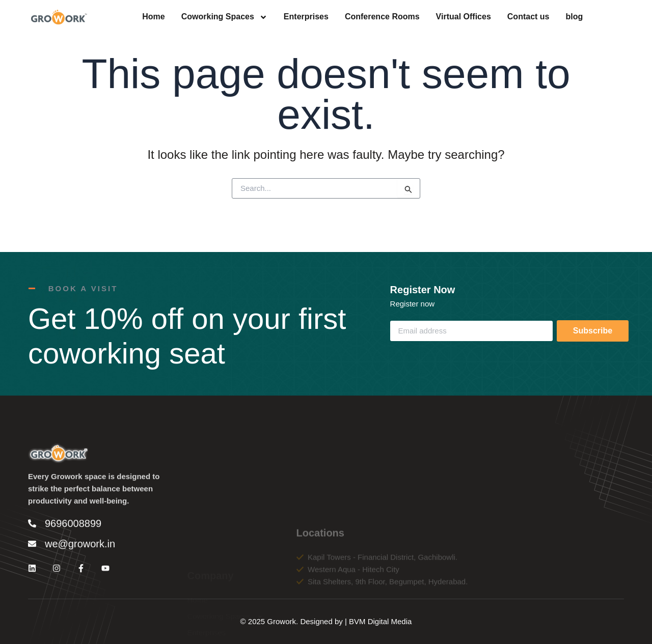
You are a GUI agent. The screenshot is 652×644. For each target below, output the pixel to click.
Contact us (528, 17)
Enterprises (306, 17)
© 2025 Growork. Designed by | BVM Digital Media (326, 621)
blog (574, 17)
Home (153, 17)
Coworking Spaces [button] (224, 17)
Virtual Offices (464, 17)
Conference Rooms (382, 17)
